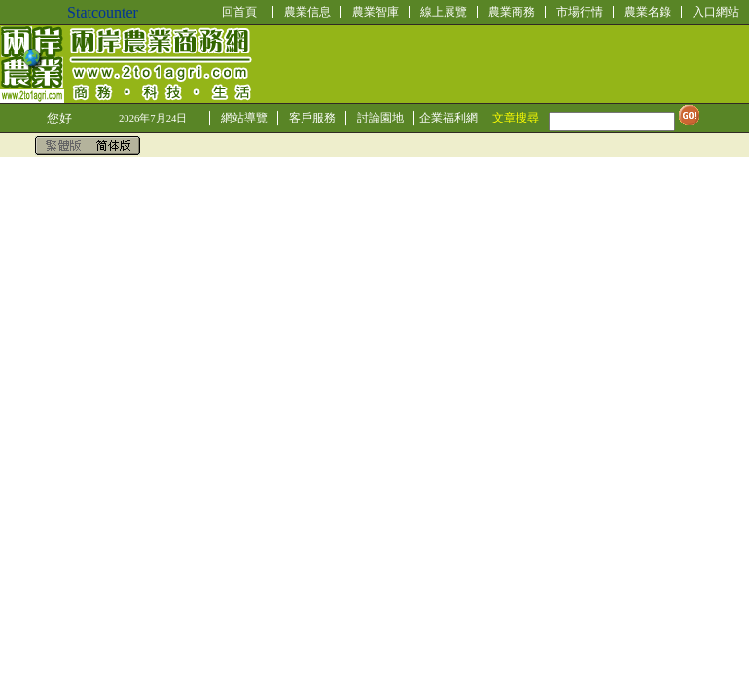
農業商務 (512, 12)
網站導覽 (244, 118)
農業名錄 (648, 12)
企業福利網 (448, 118)
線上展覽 (444, 12)
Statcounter (103, 12)
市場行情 (580, 12)
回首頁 (239, 12)
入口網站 (716, 12)
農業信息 (307, 12)
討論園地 (380, 118)
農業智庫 (375, 12)
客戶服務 (312, 118)
